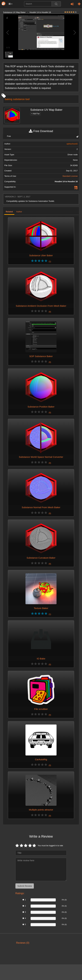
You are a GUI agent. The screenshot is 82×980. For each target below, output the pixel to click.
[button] (11, 4)
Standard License (70, 176)
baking (9, 99)
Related (9, 212)
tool (27, 99)
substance (19, 99)
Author (19, 212)
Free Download (41, 131)
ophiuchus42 (72, 144)
